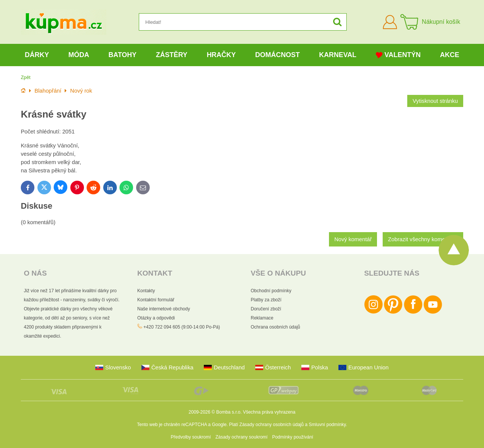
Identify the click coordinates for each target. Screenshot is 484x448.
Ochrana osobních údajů (275, 327)
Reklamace (262, 318)
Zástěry (171, 55)
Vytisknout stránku (435, 101)
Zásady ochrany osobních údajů (271, 425)
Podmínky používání (293, 437)
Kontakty (146, 291)
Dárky (37, 55)
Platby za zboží (266, 300)
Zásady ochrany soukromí (242, 437)
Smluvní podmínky (327, 425)
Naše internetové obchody (164, 309)
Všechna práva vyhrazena (269, 412)
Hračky (221, 55)
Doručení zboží (266, 309)
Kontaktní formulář (156, 300)
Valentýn (398, 55)
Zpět (26, 77)
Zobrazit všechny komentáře (423, 239)
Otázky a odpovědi (156, 318)
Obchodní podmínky (271, 291)
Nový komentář (353, 239)
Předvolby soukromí (191, 437)
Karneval (338, 55)
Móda (79, 55)
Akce (450, 55)
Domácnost (278, 55)
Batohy (123, 55)
